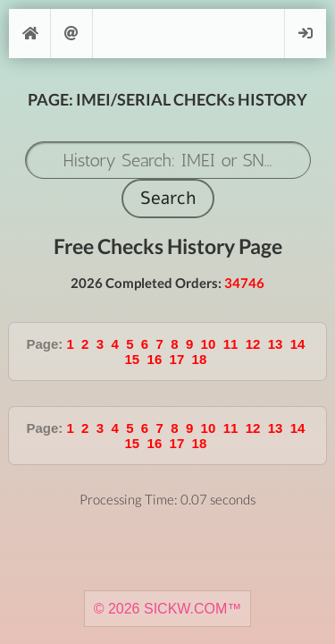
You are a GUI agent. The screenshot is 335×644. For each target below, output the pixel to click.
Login (306, 34)
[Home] (29, 34)
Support (71, 34)
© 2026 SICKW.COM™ (168, 609)
